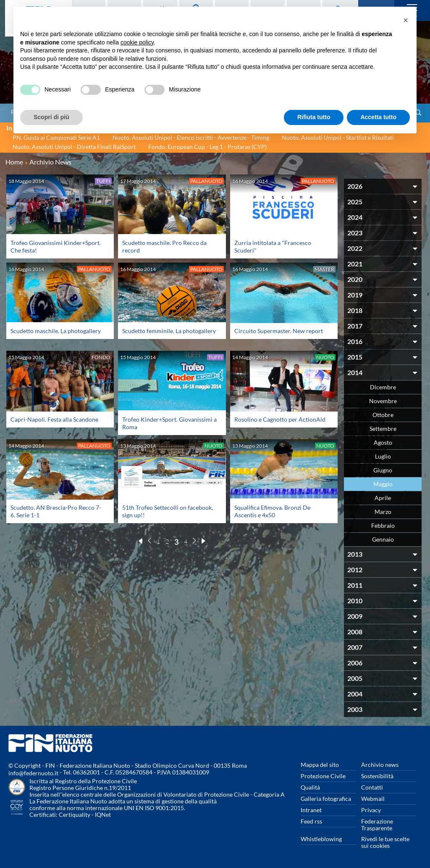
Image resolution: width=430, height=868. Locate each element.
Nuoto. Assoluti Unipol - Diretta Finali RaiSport (74, 147)
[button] (406, 20)
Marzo (383, 512)
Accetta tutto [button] (378, 117)
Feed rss (311, 821)
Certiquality (75, 815)
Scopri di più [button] (51, 117)
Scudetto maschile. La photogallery (56, 331)
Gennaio (383, 539)
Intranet (311, 810)
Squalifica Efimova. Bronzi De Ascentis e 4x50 (272, 511)
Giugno (383, 470)
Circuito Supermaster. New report (279, 331)
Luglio (383, 456)
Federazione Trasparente (377, 825)
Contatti (372, 787)
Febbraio (383, 525)
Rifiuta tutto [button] (314, 117)
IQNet (103, 815)
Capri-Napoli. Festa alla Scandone (54, 419)
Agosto (383, 442)
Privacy (371, 810)
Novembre (383, 401)
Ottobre (383, 415)
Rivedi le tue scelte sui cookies (385, 842)
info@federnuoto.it (33, 773)
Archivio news (380, 765)
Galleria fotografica (326, 799)
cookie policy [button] (137, 42)
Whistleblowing (321, 839)
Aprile (383, 498)
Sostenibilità (377, 776)
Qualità (310, 787)
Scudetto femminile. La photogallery (169, 331)
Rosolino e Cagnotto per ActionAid (280, 419)
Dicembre (383, 387)
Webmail (373, 799)
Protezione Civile (323, 776)
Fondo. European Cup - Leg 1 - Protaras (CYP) (207, 147)
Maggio (383, 484)
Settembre (383, 429)
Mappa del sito (320, 765)
